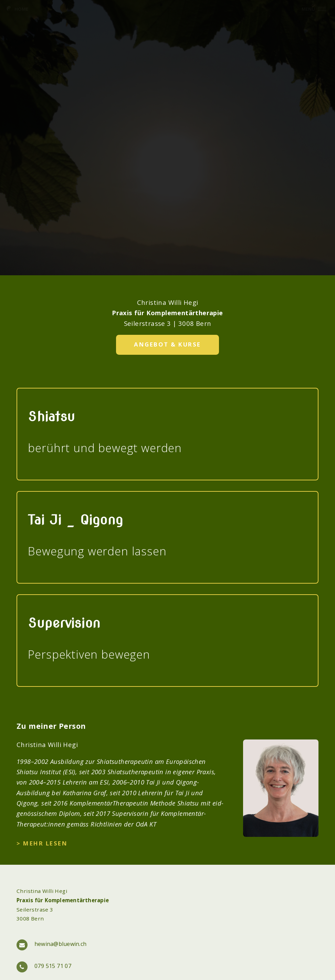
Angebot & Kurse (167, 344)
